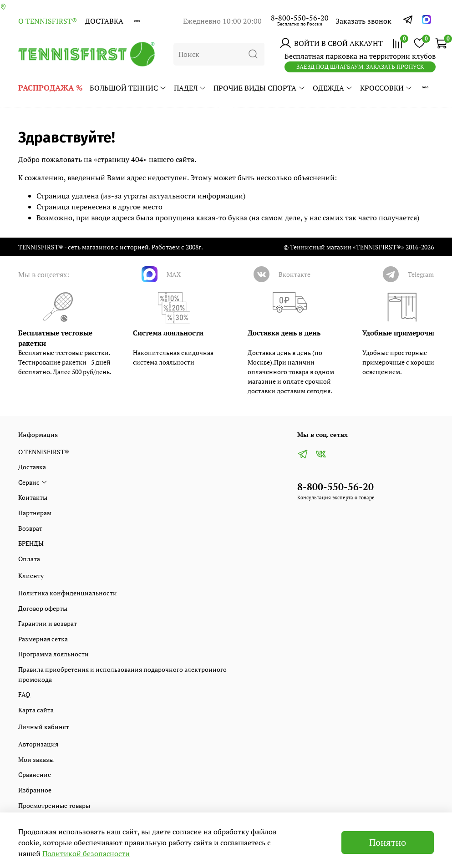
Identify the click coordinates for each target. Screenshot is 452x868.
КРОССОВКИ (386, 88)
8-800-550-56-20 (300, 18)
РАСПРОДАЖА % (50, 88)
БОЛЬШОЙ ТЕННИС (128, 88)
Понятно (388, 842)
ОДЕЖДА (333, 88)
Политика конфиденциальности (68, 593)
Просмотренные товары (54, 805)
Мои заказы (36, 759)
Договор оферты (43, 608)
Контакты (33, 497)
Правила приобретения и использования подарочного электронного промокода (122, 674)
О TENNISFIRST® (48, 21)
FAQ (24, 694)
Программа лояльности (53, 654)
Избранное (35, 790)
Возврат (30, 528)
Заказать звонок (363, 21)
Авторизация (38, 744)
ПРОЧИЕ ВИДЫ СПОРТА (259, 88)
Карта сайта (36, 710)
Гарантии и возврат (48, 623)
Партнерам (35, 513)
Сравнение (35, 774)
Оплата (29, 559)
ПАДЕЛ (190, 88)
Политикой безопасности (86, 853)
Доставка (104, 21)
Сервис (33, 482)
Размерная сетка (43, 639)
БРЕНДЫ (31, 543)
